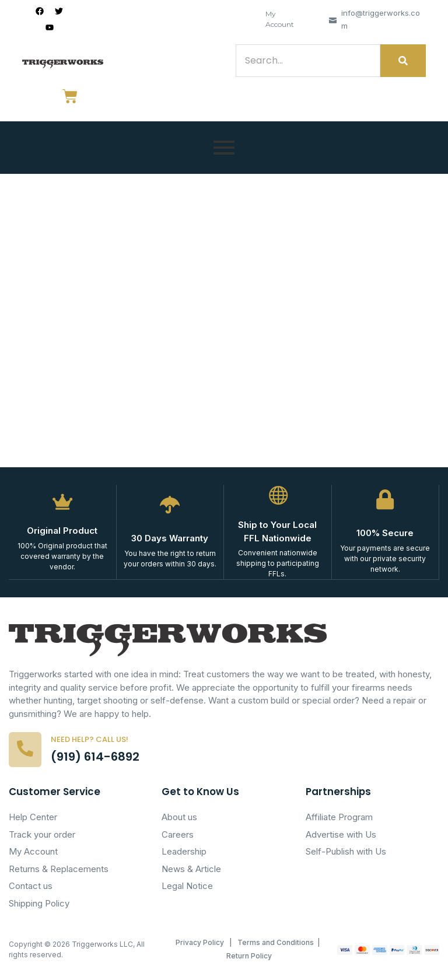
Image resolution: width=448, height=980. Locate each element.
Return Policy (249, 956)
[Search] (308, 61)
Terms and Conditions (276, 942)
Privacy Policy (200, 942)
